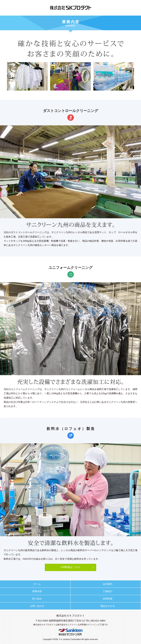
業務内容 (37, 591)
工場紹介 (108, 591)
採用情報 (108, 599)
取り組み (37, 599)
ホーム (37, 584)
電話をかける (108, 606)
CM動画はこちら (70, 567)
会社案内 (108, 584)
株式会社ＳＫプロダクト (70, 8)
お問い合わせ (37, 606)
